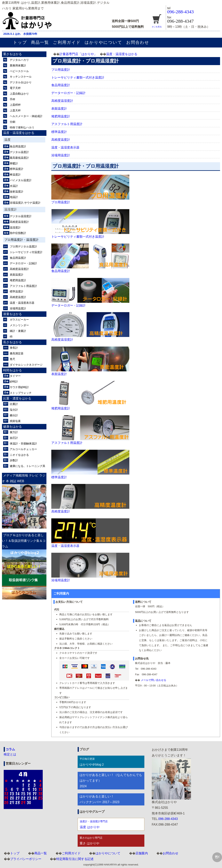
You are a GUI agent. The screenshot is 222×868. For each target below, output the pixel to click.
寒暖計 (14, 163)
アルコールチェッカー (23, 449)
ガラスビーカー (19, 320)
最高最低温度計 (19, 158)
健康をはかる (12, 427)
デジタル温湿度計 (21, 216)
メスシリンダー (19, 325)
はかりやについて (103, 42)
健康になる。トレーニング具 (28, 466)
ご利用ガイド (67, 42)
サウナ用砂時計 (19, 387)
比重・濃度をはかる (17, 398)
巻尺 (12, 359)
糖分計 (14, 415)
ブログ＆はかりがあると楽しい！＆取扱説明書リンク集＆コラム (24, 541)
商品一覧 (40, 42)
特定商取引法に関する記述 (75, 859)
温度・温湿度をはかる (122, 54)
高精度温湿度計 (62, 101)
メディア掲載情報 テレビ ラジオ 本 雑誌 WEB (24, 478)
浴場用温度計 (61, 155)
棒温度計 (15, 175)
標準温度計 (59, 132)
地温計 (14, 197)
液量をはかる (12, 314)
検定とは (10, 754)
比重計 (14, 404)
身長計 (14, 348)
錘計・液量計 (18, 331)
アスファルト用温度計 (67, 124)
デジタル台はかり (21, 82)
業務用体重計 (18, 65)
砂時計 (14, 382)
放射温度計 (17, 192)
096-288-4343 (180, 12)
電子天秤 (15, 88)
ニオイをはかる (19, 455)
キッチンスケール (21, 77)
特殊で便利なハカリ (22, 127)
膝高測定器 (17, 353)
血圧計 (14, 438)
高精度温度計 (61, 140)
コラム (10, 749)
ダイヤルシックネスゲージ (26, 365)
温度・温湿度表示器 (65, 147)
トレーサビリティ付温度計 (26, 252)
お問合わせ (138, 42)
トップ (20, 42)
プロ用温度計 (61, 70)
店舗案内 (142, 853)
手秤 (12, 99)
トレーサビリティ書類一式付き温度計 (78, 77)
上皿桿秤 (15, 105)
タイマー (15, 376)
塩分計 (14, 410)
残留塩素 (15, 421)
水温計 (14, 186)
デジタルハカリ (19, 60)
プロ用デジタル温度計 (23, 246)
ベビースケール (19, 71)
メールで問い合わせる (154, 680)
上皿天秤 (15, 110)
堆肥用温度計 (61, 116)
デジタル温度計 (19, 152)
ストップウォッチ (21, 393)
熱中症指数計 (18, 233)
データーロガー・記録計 (68, 93)
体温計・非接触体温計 (23, 443)
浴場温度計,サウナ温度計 (25, 203)
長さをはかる (12, 342)
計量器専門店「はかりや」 (78, 54)
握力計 (14, 432)
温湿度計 (15, 228)
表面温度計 (59, 109)
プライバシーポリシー (26, 859)
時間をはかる (12, 370)
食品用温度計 (61, 85)
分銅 (12, 122)
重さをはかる (12, 54)
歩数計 (14, 460)
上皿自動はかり (19, 94)
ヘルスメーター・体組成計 (26, 116)
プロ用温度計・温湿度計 (21, 240)
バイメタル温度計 (21, 180)
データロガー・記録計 (23, 263)
